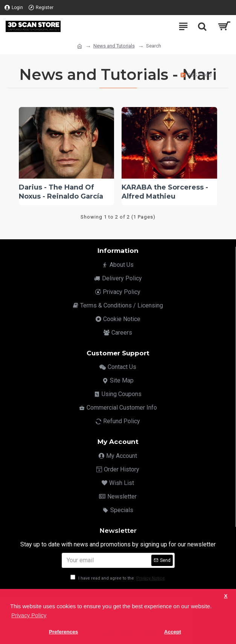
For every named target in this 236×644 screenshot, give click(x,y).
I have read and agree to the (118, 578)
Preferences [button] (63, 632)
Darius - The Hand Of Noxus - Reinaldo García (61, 192)
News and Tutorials (114, 46)
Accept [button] (173, 632)
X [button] (226, 596)
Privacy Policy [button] (29, 615)
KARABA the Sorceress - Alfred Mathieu (165, 192)
